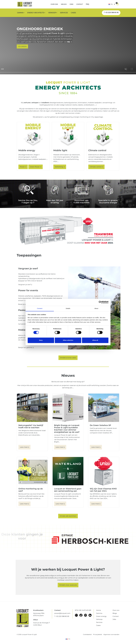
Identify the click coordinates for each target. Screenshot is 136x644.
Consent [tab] (40, 308)
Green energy (101, 616)
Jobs (114, 619)
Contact (116, 616)
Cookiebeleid (87, 634)
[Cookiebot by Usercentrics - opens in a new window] (100, 302)
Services (99, 622)
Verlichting (60, 167)
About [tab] (96, 308)
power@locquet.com (62, 613)
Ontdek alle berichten (68, 516)
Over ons (116, 610)
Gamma (99, 613)
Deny (41, 340)
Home (99, 610)
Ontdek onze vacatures (68, 585)
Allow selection (68, 340)
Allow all (95, 340)
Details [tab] (68, 308)
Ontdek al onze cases (68, 358)
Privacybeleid (97, 634)
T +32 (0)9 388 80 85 (111, 13)
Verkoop (99, 619)
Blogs (115, 613)
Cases (98, 625)
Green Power (36, 167)
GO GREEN (22, 46)
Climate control (96, 167)
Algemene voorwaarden (111, 634)
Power (23, 167)
